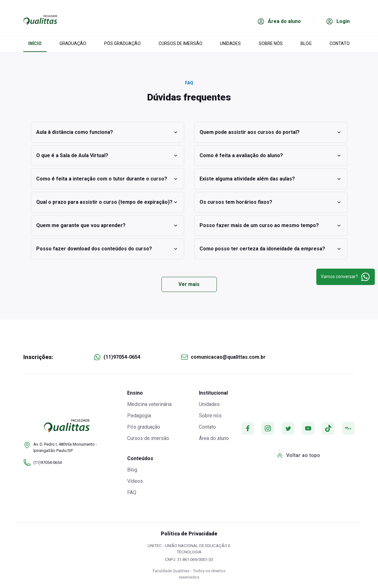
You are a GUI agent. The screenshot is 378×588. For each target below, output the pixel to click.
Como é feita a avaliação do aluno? (271, 156)
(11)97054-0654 (122, 357)
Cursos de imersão (148, 438)
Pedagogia (139, 416)
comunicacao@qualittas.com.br (228, 357)
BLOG (306, 43)
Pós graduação (144, 427)
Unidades (209, 404)
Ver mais (189, 284)
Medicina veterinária (149, 404)
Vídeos (135, 481)
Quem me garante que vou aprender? (107, 225)
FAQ (132, 492)
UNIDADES (230, 43)
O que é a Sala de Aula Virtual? (107, 156)
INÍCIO (35, 43)
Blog (132, 470)
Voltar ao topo (298, 455)
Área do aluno (214, 438)
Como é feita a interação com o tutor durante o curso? (107, 179)
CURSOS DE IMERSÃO (181, 43)
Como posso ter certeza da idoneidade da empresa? (271, 249)
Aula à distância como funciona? (107, 132)
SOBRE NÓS (271, 43)
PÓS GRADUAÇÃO (122, 43)
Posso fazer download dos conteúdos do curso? (107, 249)
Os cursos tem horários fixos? (271, 202)
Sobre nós (210, 416)
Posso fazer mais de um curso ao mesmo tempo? (271, 225)
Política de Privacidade (189, 534)
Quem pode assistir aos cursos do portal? (271, 132)
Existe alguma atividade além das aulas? (271, 179)
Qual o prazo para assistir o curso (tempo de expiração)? (107, 202)
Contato (207, 427)
